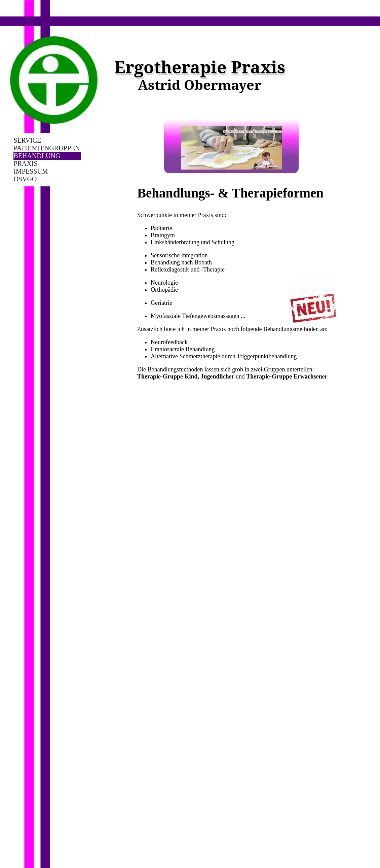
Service (27, 140)
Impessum (31, 171)
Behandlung (37, 156)
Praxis (25, 164)
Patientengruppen (47, 148)
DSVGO (25, 179)
